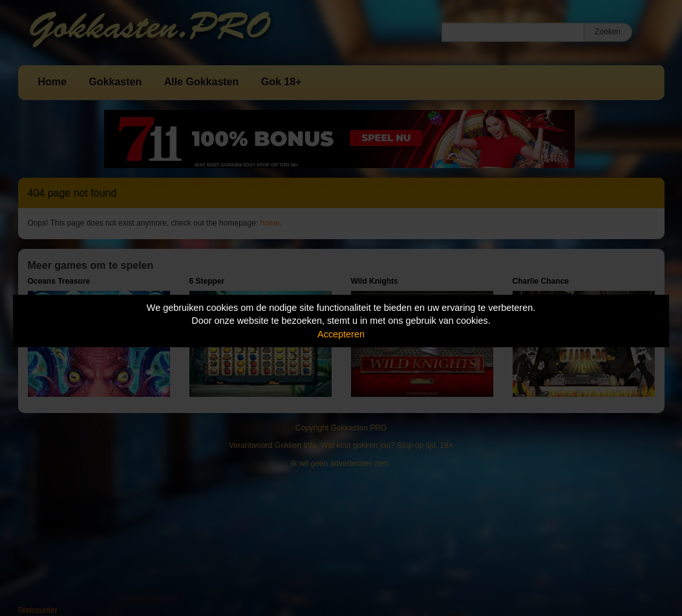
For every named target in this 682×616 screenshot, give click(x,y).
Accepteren (341, 334)
